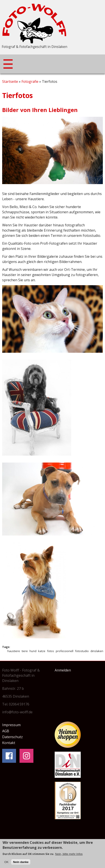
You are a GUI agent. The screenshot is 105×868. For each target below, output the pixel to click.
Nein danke (21, 863)
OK (6, 863)
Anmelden (63, 670)
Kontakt (9, 743)
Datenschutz (12, 737)
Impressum (11, 725)
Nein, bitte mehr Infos (69, 855)
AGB (6, 731)
